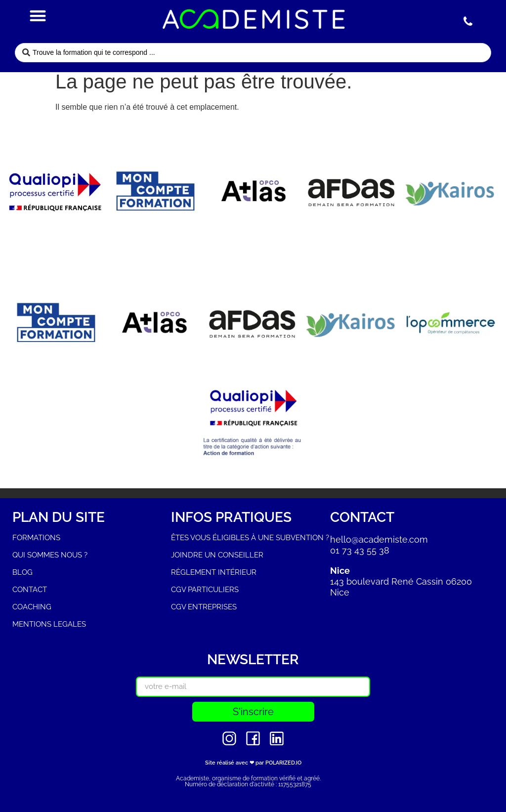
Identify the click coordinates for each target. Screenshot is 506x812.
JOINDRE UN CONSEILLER (217, 555)
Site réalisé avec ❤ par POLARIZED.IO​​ (253, 763)
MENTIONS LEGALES (49, 624)
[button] (38, 16)
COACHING (32, 607)
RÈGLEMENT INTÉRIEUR (214, 572)
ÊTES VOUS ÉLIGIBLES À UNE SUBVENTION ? (250, 538)
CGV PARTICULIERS (205, 590)
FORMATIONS (36, 538)
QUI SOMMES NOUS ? (50, 555)
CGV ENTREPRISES (204, 607)
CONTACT (30, 590)
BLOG (22, 572)
